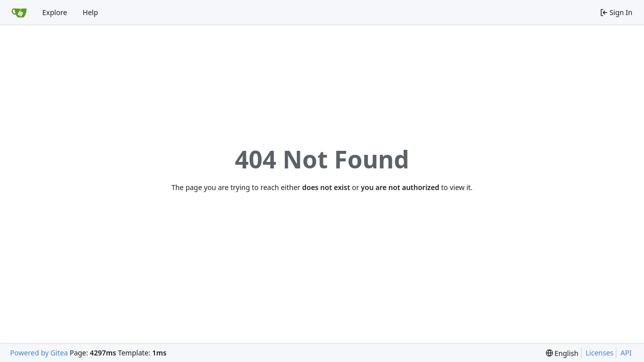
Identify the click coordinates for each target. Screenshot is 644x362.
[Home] (19, 13)
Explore (55, 12)
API (626, 353)
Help (90, 12)
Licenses (600, 353)
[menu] (562, 353)
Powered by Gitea (39, 353)
